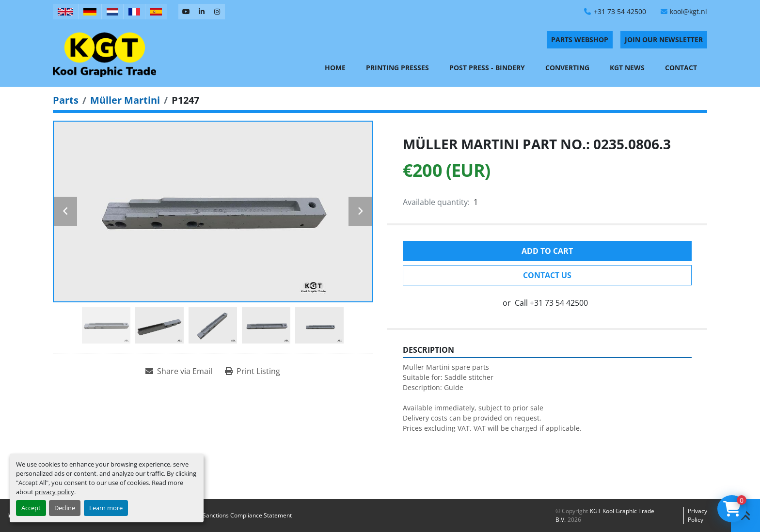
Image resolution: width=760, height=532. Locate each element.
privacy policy (55, 492)
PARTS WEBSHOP (580, 39)
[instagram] (217, 12)
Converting (567, 68)
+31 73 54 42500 (620, 11)
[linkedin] (202, 12)
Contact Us (547, 275)
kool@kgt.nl (689, 11)
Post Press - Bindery (487, 68)
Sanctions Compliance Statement (247, 515)
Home (335, 68)
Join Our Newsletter (664, 39)
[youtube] (186, 12)
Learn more (106, 508)
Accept (31, 508)
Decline (65, 508)
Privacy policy (697, 515)
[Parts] (66, 100)
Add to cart (547, 251)
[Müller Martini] (125, 100)
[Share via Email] (179, 371)
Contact (681, 68)
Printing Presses (397, 68)
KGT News (627, 68)
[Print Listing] (253, 371)
